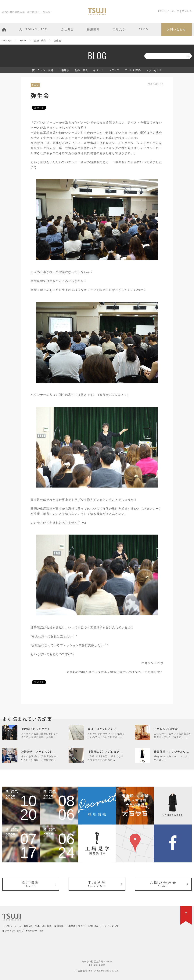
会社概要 (67, 29)
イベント (98, 70)
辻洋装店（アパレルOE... (38, 751)
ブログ (82, 926)
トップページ (9, 926)
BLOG (143, 29)
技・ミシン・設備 (43, 70)
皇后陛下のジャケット (36, 729)
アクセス (187, 11)
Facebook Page (35, 931)
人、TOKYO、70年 (34, 29)
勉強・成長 (81, 70)
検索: (141, 56)
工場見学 (119, 29)
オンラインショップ (13, 931)
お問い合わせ (177, 29)
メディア (114, 70)
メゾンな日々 (154, 70)
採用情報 (93, 29)
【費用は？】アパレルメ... (105, 751)
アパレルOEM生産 (166, 729)
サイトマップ (172, 11)
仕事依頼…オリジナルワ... (171, 751)
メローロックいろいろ (102, 729)
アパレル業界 (133, 70)
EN (160, 11)
